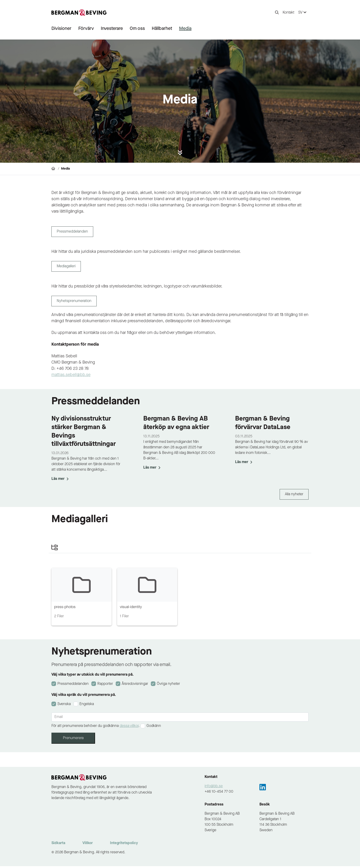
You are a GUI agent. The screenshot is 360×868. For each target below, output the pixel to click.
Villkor (88, 845)
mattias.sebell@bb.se (71, 377)
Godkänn (154, 728)
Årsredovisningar (134, 686)
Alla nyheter (294, 496)
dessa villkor (129, 728)
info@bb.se (214, 788)
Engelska (87, 706)
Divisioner (61, 29)
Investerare (112, 29)
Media (185, 29)
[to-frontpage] (79, 13)
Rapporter (105, 686)
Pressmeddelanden (73, 686)
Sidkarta (58, 845)
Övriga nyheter (168, 686)
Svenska (64, 706)
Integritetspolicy (124, 845)
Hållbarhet (162, 29)
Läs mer (60, 481)
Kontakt (288, 13)
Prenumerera (73, 740)
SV (302, 12)
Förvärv (86, 29)
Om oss (137, 29)
